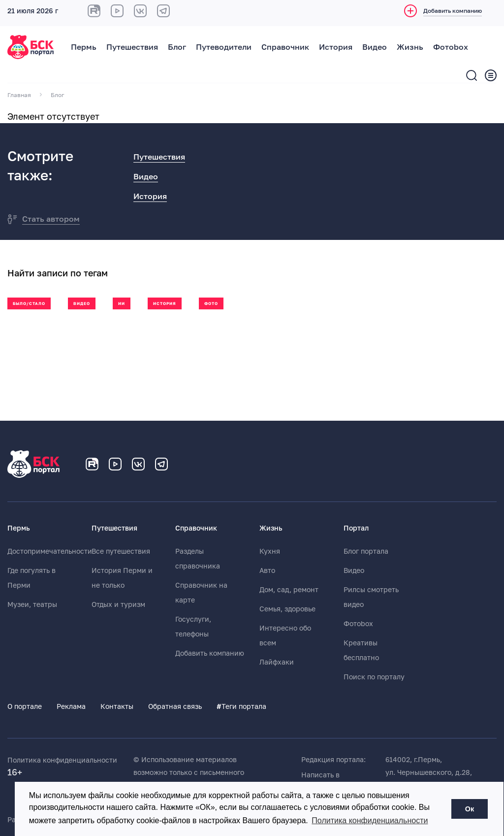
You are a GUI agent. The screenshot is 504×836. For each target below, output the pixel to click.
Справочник (285, 47)
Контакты (117, 706)
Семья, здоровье (287, 609)
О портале (25, 706)
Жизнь (410, 47)
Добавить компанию (210, 653)
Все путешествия (121, 551)
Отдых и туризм (118, 604)
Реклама (71, 706)
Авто (267, 570)
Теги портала (241, 706)
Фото (211, 304)
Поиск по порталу (374, 677)
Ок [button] (470, 809)
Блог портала (366, 551)
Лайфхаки (277, 662)
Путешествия (132, 47)
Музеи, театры (32, 604)
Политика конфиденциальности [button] (370, 820)
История (336, 47)
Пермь (84, 47)
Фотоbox (451, 47)
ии (122, 304)
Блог (177, 47)
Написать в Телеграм (320, 781)
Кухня (270, 551)
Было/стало (29, 304)
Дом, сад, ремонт (289, 590)
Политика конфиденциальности (62, 760)
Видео (375, 47)
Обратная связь (175, 706)
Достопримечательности (50, 551)
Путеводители (224, 47)
